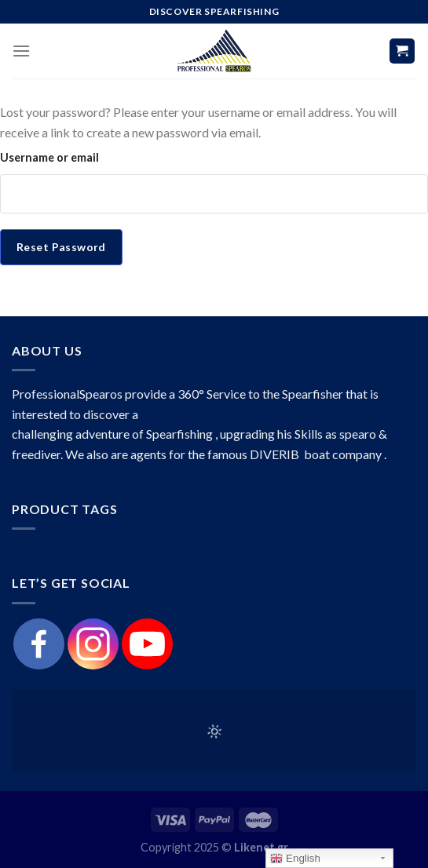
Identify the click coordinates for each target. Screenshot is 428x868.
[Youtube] (147, 644)
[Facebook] (39, 644)
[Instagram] (93, 644)
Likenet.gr (261, 847)
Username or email (49, 157)
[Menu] (21, 51)
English (295, 859)
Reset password (61, 247)
